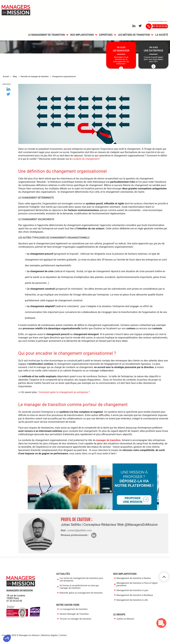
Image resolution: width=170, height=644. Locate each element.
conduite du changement (86, 161)
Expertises (106, 35)
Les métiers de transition (134, 35)
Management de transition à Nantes (134, 580)
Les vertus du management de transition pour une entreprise (81, 582)
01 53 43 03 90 (14, 603)
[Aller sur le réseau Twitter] (140, 26)
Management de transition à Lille (132, 602)
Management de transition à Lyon (132, 593)
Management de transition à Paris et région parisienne (137, 587)
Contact (63, 638)
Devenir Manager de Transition (74, 616)
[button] (7, 638)
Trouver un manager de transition (75, 621)
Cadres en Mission (125, 621)
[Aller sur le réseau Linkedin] (134, 26)
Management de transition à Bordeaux (135, 597)
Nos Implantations (82, 35)
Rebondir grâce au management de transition (81, 595)
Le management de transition (47, 35)
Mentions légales (49, 638)
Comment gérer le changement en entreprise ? (64, 395)
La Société (162, 35)
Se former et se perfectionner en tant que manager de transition (79, 589)
